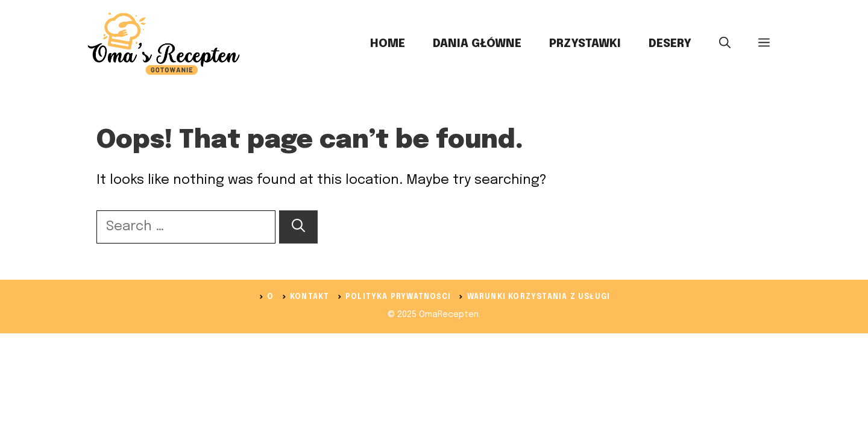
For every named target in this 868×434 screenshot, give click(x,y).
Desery (670, 44)
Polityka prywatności (398, 297)
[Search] (298, 227)
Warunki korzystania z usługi (539, 297)
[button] (725, 44)
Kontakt (310, 297)
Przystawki (585, 44)
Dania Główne (477, 44)
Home (388, 44)
